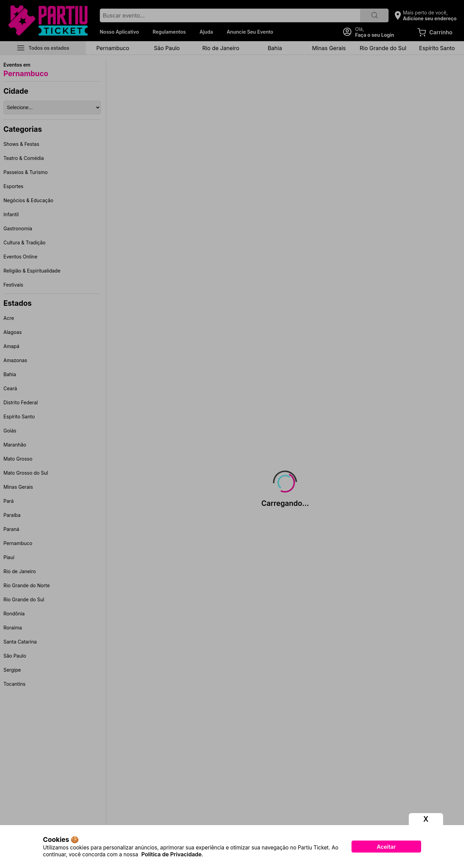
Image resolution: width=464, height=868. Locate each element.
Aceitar (386, 847)
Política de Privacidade (171, 854)
